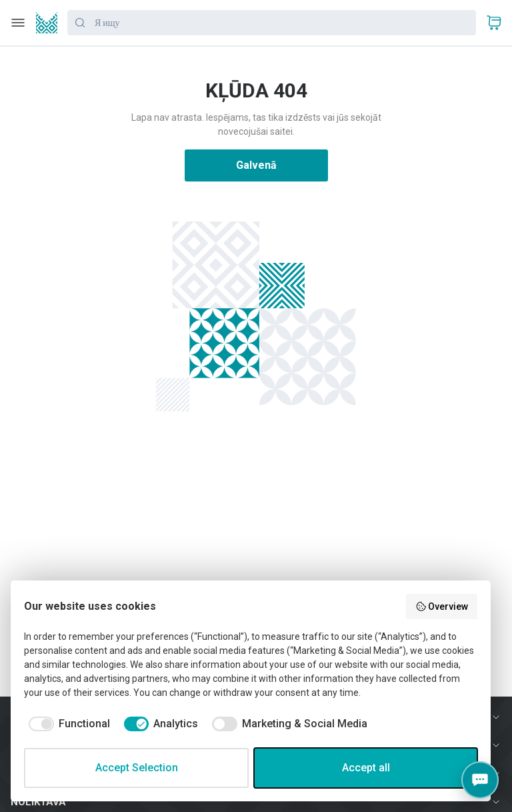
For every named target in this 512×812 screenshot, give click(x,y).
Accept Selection (137, 768)
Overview (442, 606)
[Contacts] (480, 780)
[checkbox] (67, 724)
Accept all (366, 768)
